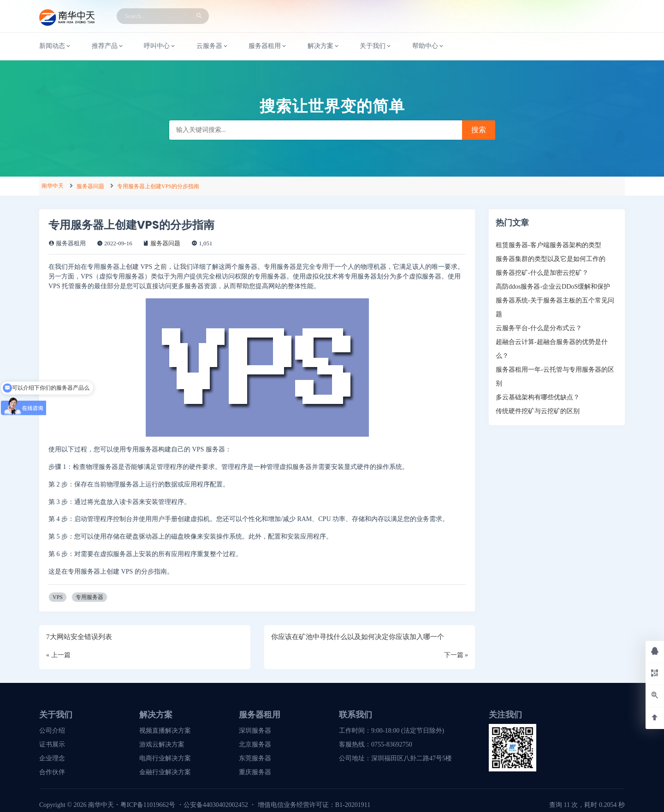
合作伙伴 (52, 772)
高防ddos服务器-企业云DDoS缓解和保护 (553, 287)
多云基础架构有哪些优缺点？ (538, 397)
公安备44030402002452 (216, 805)
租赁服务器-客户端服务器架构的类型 (548, 245)
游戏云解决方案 (162, 744)
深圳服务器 (255, 731)
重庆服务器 (255, 772)
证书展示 (52, 744)
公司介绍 (52, 731)
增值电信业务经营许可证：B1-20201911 (314, 805)
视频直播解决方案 (165, 731)
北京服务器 (255, 744)
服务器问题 (90, 186)
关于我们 (376, 46)
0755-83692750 (392, 744)
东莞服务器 (255, 758)
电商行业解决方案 (165, 758)
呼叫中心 (160, 46)
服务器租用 (268, 46)
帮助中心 (428, 46)
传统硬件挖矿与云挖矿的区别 (538, 411)
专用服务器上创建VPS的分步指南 (158, 186)
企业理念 (52, 758)
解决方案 (324, 46)
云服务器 (213, 46)
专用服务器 (89, 597)
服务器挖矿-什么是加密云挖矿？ (542, 273)
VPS (58, 597)
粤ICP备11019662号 (148, 805)
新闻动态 (55, 46)
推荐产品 (108, 46)
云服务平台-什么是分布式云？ (539, 328)
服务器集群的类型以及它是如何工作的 (551, 259)
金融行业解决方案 (165, 772)
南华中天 (53, 186)
